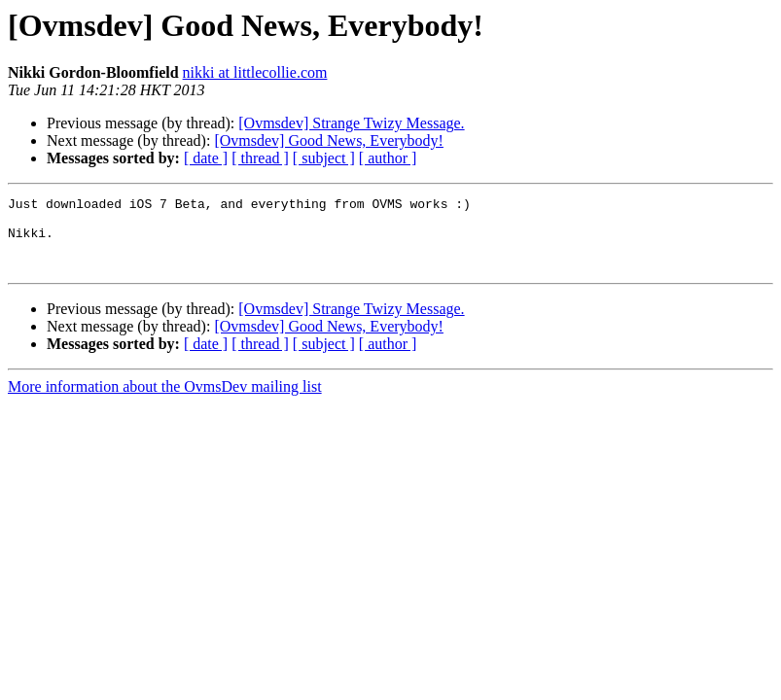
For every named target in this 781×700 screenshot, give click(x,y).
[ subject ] (324, 158)
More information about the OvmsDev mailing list (165, 401)
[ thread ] (260, 158)
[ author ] (388, 158)
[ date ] (206, 158)
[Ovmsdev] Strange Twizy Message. (351, 123)
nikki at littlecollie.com (255, 72)
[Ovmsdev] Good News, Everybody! (329, 140)
